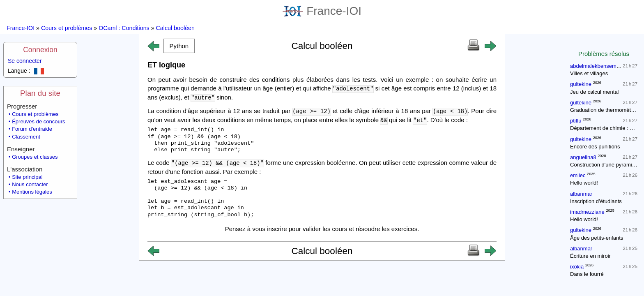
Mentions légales (32, 192)
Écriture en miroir (590, 256)
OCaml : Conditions (124, 28)
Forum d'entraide (32, 129)
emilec (578, 175)
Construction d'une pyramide (604, 165)
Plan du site (40, 93)
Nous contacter (30, 184)
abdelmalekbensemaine (598, 66)
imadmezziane (587, 212)
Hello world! (584, 183)
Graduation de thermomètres (604, 110)
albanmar (581, 194)
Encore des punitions (595, 147)
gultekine (581, 84)
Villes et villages (589, 73)
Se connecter (25, 61)
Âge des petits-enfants (597, 238)
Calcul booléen (175, 28)
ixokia (577, 267)
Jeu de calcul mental (595, 92)
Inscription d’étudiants (596, 201)
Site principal (27, 177)
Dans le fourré (587, 274)
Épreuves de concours (38, 121)
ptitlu (576, 121)
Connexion (40, 50)
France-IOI (322, 11)
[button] (179, 46)
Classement (26, 137)
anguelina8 (583, 157)
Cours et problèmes (67, 28)
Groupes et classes (35, 157)
